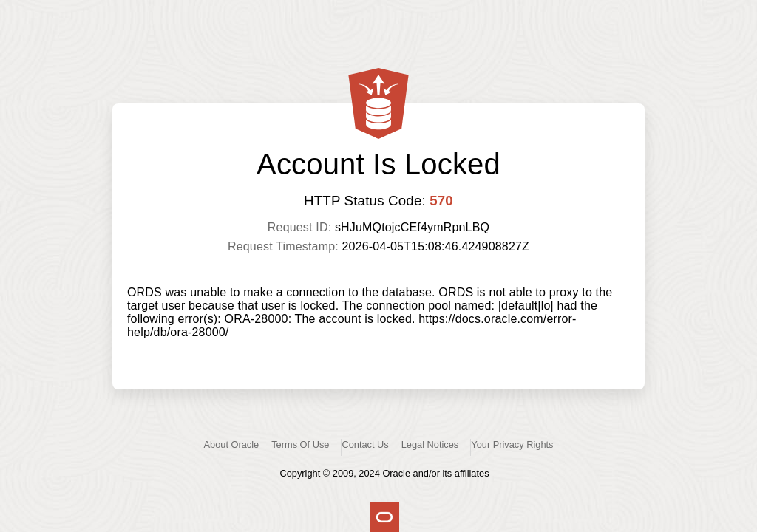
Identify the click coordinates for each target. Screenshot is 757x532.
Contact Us (365, 444)
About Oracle (232, 444)
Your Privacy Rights (512, 444)
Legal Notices (430, 444)
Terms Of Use (300, 444)
